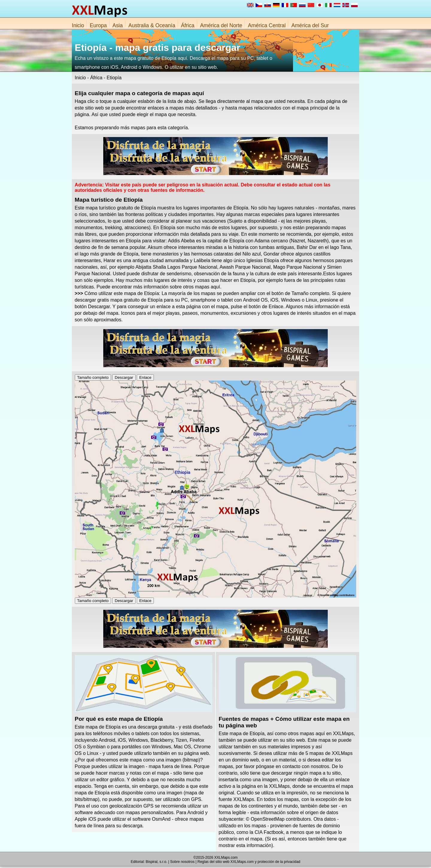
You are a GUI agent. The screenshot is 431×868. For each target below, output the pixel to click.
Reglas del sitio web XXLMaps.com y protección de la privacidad (249, 862)
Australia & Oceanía (152, 25)
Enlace (145, 377)
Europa (98, 25)
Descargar (124, 377)
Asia (118, 25)
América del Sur (310, 25)
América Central (267, 25)
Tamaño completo (93, 377)
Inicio (78, 25)
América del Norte (221, 25)
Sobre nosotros (182, 862)
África (188, 25)
